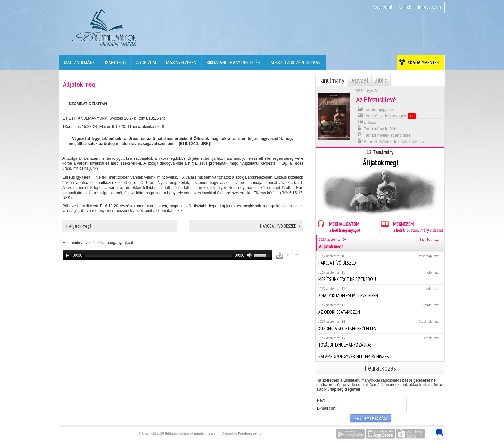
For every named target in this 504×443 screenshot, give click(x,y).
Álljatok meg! (380, 243)
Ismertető (115, 63)
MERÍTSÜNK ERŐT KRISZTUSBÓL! (380, 276)
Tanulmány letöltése (379, 128)
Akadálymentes (422, 63)
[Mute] (249, 255)
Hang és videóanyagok (387, 116)
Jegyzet (359, 80)
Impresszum (430, 7)
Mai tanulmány (79, 63)
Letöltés (288, 255)
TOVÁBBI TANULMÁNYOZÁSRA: (380, 342)
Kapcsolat (383, 7)
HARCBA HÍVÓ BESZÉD (380, 260)
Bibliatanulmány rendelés (234, 63)
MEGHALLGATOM (338, 226)
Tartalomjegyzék (376, 109)
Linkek (405, 7)
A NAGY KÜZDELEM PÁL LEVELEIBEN (380, 292)
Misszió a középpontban (296, 63)
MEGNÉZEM (411, 226)
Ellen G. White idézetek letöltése (391, 141)
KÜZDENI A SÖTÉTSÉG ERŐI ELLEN (380, 325)
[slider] (158, 255)
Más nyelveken (181, 63)
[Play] (67, 255)
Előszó (367, 122)
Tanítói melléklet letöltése (384, 135)
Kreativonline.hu (250, 434)
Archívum (146, 63)
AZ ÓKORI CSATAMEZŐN (380, 309)
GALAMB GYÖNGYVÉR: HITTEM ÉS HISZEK (380, 356)
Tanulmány (331, 80)
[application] (168, 255)
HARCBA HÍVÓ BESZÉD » (280, 226)
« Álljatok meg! (78, 226)
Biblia (381, 80)
